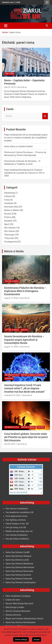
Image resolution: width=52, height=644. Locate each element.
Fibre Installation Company (18, 596)
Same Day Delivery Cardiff (18, 552)
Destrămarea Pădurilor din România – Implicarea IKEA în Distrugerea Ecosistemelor (25, 291)
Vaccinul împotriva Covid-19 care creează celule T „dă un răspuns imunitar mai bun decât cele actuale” (25, 388)
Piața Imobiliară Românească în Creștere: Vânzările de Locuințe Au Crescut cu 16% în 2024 (24, 173)
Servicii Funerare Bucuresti (18, 611)
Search (45, 116)
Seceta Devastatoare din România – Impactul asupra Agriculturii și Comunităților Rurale (24, 340)
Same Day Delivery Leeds (17, 560)
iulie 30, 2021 (10, 444)
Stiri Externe (10, 228)
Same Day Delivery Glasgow (19, 556)
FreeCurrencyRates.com (36, 496)
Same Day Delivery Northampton (21, 622)
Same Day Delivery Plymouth (19, 579)
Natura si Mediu (12, 210)
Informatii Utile (11, 207)
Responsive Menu (47, 2)
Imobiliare (9, 203)
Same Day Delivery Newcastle (19, 571)
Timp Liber (9, 74)
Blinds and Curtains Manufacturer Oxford (24, 619)
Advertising (9, 193)
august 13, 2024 (11, 298)
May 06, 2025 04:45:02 (19, 493)
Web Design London (15, 607)
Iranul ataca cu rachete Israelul (18, 146)
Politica (8, 217)
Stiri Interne (9, 231)
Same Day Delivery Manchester (20, 567)
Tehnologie (9, 235)
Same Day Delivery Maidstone (19, 564)
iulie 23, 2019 (10, 87)
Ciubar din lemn (13, 600)
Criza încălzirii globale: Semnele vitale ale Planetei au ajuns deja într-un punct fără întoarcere (26, 437)
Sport (7, 224)
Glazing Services (13, 615)
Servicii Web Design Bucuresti (19, 604)
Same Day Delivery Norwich (18, 575)
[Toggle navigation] (6, 26)
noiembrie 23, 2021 (12, 395)
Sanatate (8, 221)
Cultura (7, 196)
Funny (7, 200)
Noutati (8, 214)
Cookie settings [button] (21, 639)
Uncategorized (11, 242)
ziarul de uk (22, 87)
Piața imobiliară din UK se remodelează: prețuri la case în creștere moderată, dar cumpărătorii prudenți (26, 138)
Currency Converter (26, 467)
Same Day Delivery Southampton (21, 582)
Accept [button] (37, 639)
